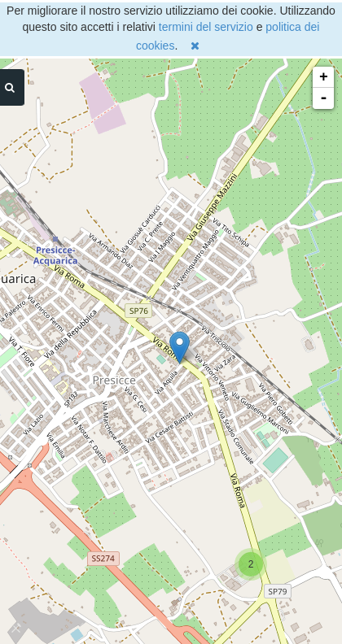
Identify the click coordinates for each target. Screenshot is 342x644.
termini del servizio (206, 27)
